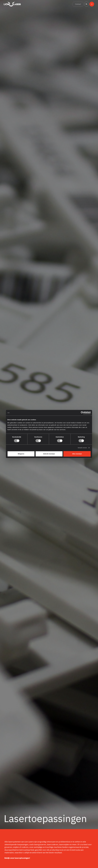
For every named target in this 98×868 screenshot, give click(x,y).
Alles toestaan (77, 454)
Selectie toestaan (49, 454)
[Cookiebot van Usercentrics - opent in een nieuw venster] (82, 413)
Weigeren (21, 454)
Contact (78, 4)
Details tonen (82, 448)
